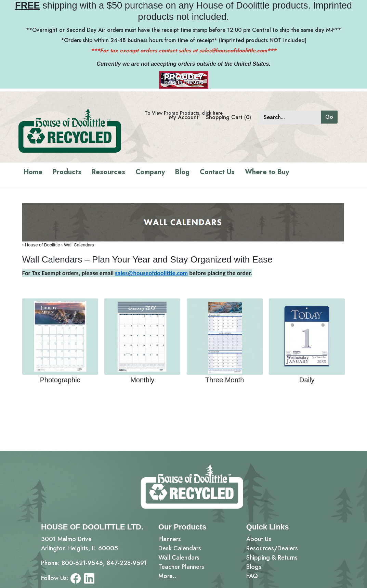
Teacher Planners (181, 567)
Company (150, 172)
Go (329, 117)
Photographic (60, 380)
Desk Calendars (180, 548)
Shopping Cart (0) (228, 117)
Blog (182, 172)
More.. (167, 576)
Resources (108, 172)
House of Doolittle (43, 245)
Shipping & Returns (272, 558)
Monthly (142, 380)
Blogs (254, 567)
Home (33, 172)
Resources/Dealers (272, 548)
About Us (259, 539)
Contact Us (217, 172)
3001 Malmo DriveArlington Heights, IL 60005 (80, 544)
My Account (184, 117)
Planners (170, 539)
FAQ (252, 576)
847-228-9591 (127, 563)
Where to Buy (267, 172)
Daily (307, 380)
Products (67, 172)
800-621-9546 (82, 563)
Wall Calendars (79, 245)
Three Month (225, 380)
